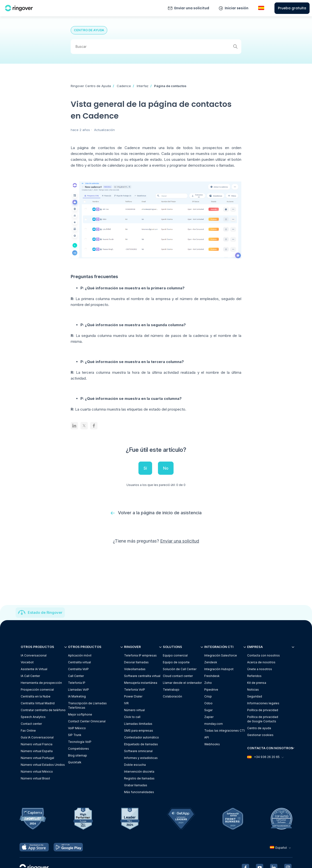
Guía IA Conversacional (37, 737)
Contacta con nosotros (263, 655)
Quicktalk (75, 762)
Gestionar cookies (260, 735)
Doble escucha (135, 765)
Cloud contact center (178, 676)
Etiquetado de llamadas (141, 744)
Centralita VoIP (78, 669)
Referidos (254, 676)
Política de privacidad (263, 710)
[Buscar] (156, 47)
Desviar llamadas (136, 662)
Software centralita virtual (142, 676)
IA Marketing (77, 696)
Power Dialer (133, 696)
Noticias (253, 690)
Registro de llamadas (139, 778)
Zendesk (211, 662)
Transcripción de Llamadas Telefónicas (87, 705)
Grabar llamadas (136, 785)
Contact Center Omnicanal (87, 721)
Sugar (208, 710)
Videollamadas (135, 669)
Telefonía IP (77, 683)
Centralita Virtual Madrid (38, 703)
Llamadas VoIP (78, 690)
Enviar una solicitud (192, 8)
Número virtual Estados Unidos (43, 765)
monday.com (214, 724)
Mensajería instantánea (141, 683)
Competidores (78, 749)
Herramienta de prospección (41, 683)
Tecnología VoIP (80, 742)
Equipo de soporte (176, 662)
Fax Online (28, 731)
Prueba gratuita (292, 8)
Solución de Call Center (180, 669)
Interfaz (143, 86)
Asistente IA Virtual (34, 669)
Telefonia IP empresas (140, 655)
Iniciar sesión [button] (237, 8)
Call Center (76, 676)
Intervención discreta (139, 772)
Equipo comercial (175, 655)
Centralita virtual (79, 662)
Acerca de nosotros (261, 662)
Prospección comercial (37, 690)
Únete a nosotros (260, 669)
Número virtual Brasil (35, 778)
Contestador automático (141, 737)
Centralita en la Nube (36, 696)
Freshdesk (212, 676)
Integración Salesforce (221, 655)
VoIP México (77, 728)
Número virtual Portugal (37, 758)
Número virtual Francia (37, 744)
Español (281, 848)
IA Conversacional (34, 655)
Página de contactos (170, 86)
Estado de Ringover (45, 612)
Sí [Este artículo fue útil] (145, 468)
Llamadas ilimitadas (138, 724)
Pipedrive (211, 690)
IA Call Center (30, 676)
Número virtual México (37, 772)
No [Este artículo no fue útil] (166, 468)
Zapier (209, 717)
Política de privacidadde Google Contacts (263, 719)
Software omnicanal (138, 751)
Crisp (208, 696)
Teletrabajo (171, 690)
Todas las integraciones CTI (224, 731)
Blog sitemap (78, 755)
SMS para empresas (139, 731)
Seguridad (255, 696)
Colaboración (172, 696)
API (207, 737)
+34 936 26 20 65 (265, 757)
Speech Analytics (33, 717)
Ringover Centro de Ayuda (91, 86)
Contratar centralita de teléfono (43, 710)
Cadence (124, 86)
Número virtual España (37, 751)
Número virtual (134, 710)
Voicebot (27, 662)
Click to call (132, 717)
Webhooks (212, 744)
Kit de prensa (257, 683)
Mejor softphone (80, 714)
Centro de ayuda (259, 728)
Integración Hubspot (219, 669)
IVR (126, 703)
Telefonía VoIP (135, 690)
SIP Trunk (75, 735)
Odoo (208, 703)
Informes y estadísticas (141, 758)
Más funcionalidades (139, 792)
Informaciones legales (263, 703)
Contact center (31, 724)
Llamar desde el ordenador (182, 683)
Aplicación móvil (80, 655)
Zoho (208, 683)
